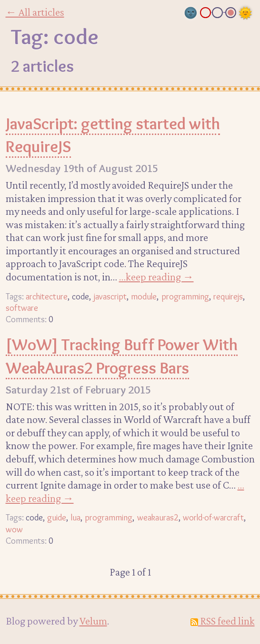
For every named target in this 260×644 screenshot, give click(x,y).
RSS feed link (223, 621)
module (144, 296)
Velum (93, 621)
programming (185, 296)
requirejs (228, 296)
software (22, 308)
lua (76, 517)
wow (14, 529)
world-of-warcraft (213, 517)
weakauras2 (158, 517)
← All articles (35, 12)
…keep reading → (156, 277)
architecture (47, 296)
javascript (110, 296)
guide (57, 517)
